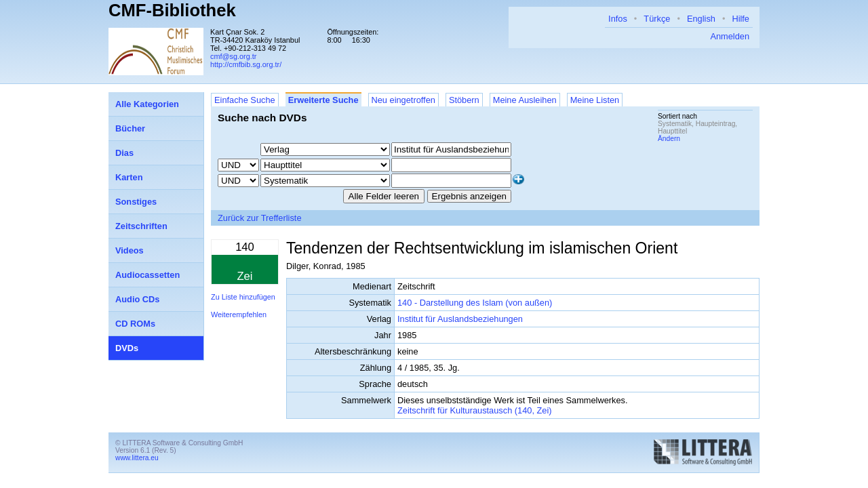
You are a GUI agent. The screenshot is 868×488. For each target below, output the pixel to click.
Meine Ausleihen (525, 100)
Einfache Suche (245, 100)
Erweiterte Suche (323, 100)
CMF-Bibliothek (172, 10)
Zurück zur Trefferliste (260, 218)
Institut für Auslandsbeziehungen (460, 319)
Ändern (669, 139)
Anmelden (730, 36)
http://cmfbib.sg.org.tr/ (246, 64)
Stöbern (464, 100)
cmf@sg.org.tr (233, 56)
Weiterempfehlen (239, 314)
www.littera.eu (137, 458)
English (701, 19)
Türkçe (657, 19)
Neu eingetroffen (403, 100)
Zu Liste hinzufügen (243, 297)
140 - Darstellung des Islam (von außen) (475, 303)
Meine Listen (595, 100)
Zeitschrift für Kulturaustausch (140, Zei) (475, 410)
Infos (618, 19)
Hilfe (741, 19)
